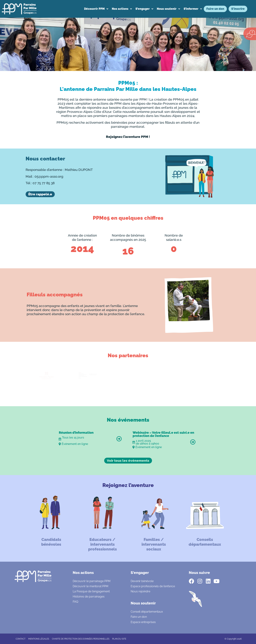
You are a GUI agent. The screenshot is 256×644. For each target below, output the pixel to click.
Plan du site (119, 639)
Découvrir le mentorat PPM (90, 586)
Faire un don (139, 617)
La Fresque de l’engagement (91, 591)
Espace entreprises (143, 622)
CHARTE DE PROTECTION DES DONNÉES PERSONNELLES (81, 639)
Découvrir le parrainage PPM (92, 581)
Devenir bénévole (142, 581)
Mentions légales (39, 639)
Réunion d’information (76, 433)
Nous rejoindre (140, 591)
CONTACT (21, 639)
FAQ (75, 602)
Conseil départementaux (147, 612)
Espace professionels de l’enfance (153, 586)
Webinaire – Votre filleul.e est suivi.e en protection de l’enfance (163, 434)
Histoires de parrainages (89, 597)
